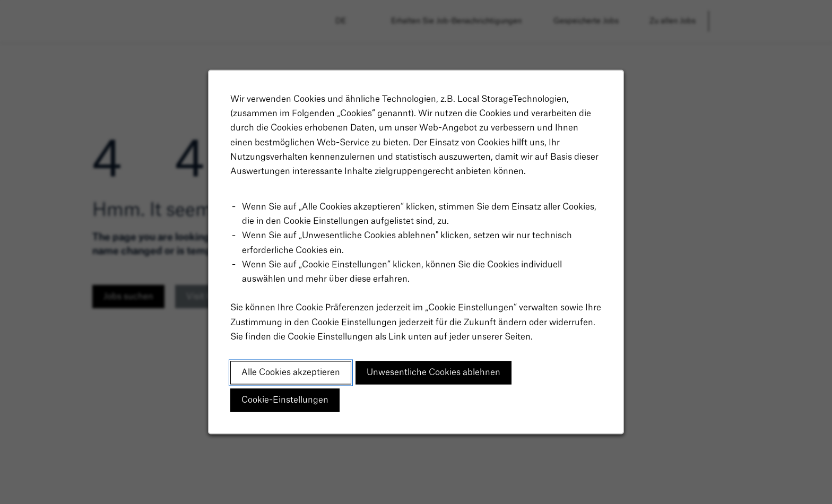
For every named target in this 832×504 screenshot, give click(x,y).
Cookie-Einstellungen (286, 402)
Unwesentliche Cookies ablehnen (434, 374)
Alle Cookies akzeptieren (292, 374)
